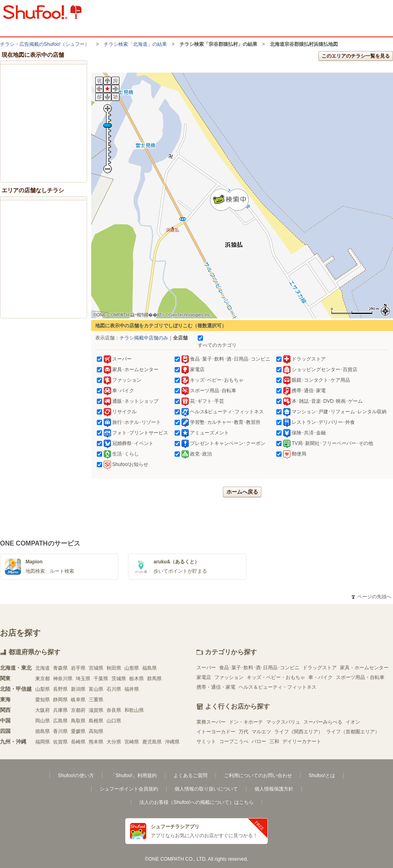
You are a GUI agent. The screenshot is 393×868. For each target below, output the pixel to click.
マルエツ (261, 732)
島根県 (96, 721)
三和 (274, 741)
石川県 (114, 689)
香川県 (60, 731)
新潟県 (78, 689)
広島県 (60, 721)
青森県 (60, 668)
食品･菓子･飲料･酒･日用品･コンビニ (259, 668)
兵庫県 (60, 710)
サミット (206, 741)
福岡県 (43, 742)
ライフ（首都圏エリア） (353, 732)
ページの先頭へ (372, 597)
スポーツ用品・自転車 (360, 677)
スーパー (206, 668)
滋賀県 (96, 710)
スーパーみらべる (323, 722)
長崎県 (78, 742)
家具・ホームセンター (364, 668)
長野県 (60, 689)
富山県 (96, 689)
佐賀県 (60, 742)
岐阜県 (78, 700)
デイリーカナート (302, 741)
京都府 (78, 710)
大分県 (114, 742)
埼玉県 (83, 679)
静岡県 (60, 700)
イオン (353, 722)
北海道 (43, 668)
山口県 (114, 721)
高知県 (96, 731)
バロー (259, 741)
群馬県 (154, 679)
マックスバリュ (283, 722)
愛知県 (43, 700)
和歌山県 (134, 710)
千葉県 (101, 679)
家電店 (204, 677)
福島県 (150, 668)
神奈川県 (63, 679)
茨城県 (119, 679)
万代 (243, 732)
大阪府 (43, 710)
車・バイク (320, 677)
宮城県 (96, 668)
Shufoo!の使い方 (76, 776)
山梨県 (43, 689)
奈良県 (114, 710)
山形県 (132, 668)
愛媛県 (78, 731)
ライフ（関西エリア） (299, 732)
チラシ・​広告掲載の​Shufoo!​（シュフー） (45, 44)
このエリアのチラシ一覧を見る (356, 56)
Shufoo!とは (322, 776)
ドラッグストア (320, 668)
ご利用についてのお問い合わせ (258, 776)
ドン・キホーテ (246, 722)
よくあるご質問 (190, 776)
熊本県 (96, 742)
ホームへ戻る (242, 492)
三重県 (96, 700)
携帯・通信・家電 (216, 687)
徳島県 (43, 731)
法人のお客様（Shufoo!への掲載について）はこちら (196, 802)
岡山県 (43, 721)
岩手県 (78, 668)
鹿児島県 (152, 742)
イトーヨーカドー (216, 732)
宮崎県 (132, 742)
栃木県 (137, 679)
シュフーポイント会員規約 (129, 789)
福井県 (132, 689)
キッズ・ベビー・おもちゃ (276, 677)
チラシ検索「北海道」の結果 (135, 44)
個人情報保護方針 (274, 789)
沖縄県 (172, 742)
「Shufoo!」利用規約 (133, 776)
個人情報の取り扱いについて (206, 789)
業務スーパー (211, 722)
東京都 (43, 679)
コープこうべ (234, 741)
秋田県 (114, 668)
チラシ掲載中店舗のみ (144, 338)
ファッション (229, 677)
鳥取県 (78, 721)
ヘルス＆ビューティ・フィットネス (278, 687)
